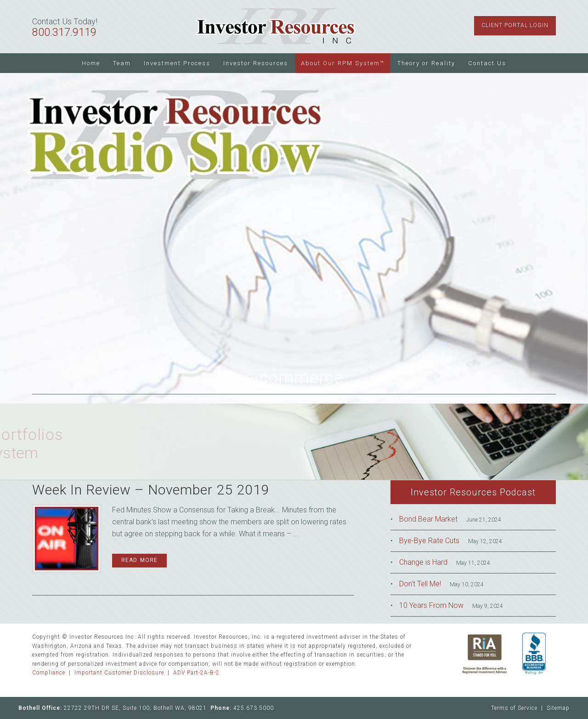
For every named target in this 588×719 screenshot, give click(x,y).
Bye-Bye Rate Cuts (429, 541)
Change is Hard (423, 562)
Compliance (49, 673)
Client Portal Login (515, 25)
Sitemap (558, 708)
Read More (139, 560)
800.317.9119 (64, 32)
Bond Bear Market (428, 519)
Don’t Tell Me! (420, 584)
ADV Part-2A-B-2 (196, 673)
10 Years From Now (431, 605)
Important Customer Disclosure (119, 673)
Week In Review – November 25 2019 (151, 490)
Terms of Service (514, 708)
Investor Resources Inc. (276, 27)
